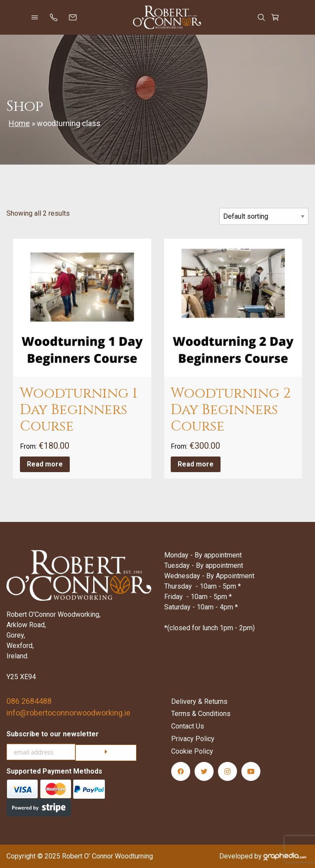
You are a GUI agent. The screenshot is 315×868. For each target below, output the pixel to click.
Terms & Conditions (201, 714)
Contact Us (188, 726)
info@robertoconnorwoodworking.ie (68, 713)
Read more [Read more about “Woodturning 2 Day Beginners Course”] (196, 464)
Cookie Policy (192, 751)
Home (19, 123)
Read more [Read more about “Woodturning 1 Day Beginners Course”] (45, 464)
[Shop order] (264, 216)
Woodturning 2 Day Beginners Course (231, 410)
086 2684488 (29, 701)
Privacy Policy (193, 739)
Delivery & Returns (199, 701)
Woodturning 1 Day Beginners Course (79, 410)
